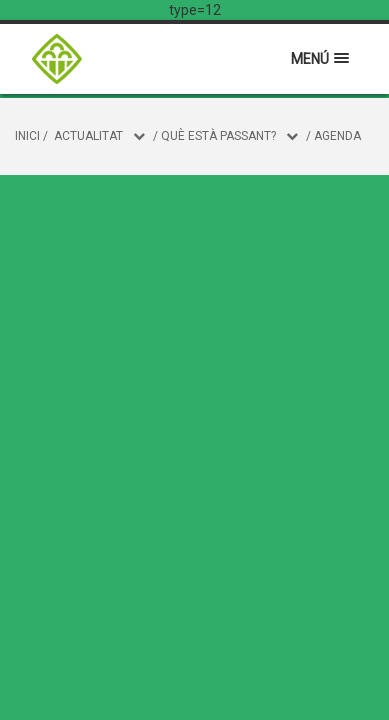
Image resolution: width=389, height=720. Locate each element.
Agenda (337, 136)
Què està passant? (218, 136)
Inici (27, 136)
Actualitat (88, 136)
